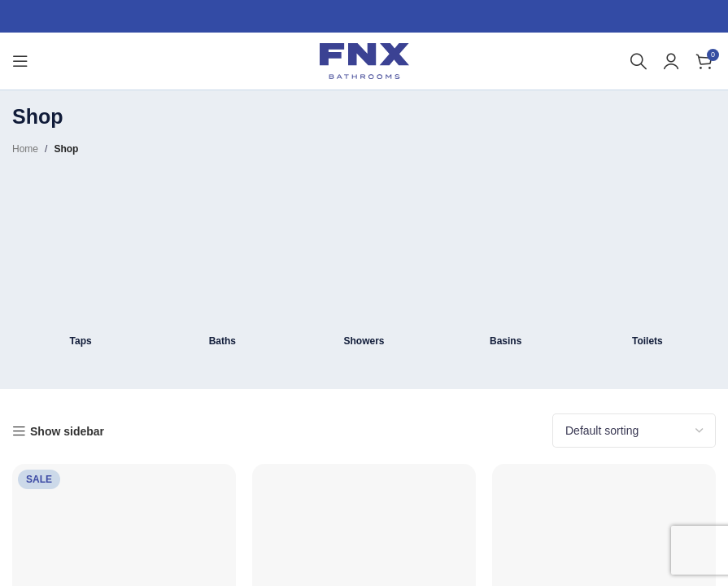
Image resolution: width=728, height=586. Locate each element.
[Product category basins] (506, 265)
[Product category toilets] (647, 265)
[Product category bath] (222, 265)
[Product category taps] (81, 265)
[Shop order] (634, 431)
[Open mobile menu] (20, 61)
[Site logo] (364, 60)
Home (25, 149)
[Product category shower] (364, 265)
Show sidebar (67, 431)
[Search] (639, 61)
